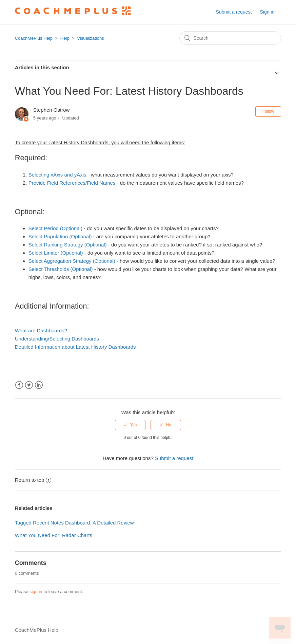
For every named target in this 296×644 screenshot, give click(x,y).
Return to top (33, 480)
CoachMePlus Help (34, 38)
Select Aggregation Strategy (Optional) (72, 261)
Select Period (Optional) (55, 228)
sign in (36, 592)
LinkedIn (39, 385)
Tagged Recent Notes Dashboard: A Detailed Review (74, 523)
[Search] (230, 38)
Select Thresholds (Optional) (61, 269)
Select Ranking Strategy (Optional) (68, 245)
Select (36, 253)
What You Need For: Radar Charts (54, 535)
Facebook (19, 385)
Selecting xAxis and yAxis (57, 175)
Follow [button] (268, 111)
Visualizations (90, 38)
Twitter (29, 385)
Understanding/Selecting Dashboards (57, 339)
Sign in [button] (267, 12)
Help (65, 38)
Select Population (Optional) (60, 236)
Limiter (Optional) (64, 253)
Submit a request (234, 12)
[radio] (130, 425)
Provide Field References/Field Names (72, 183)
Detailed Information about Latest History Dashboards (75, 347)
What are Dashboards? (41, 330)
